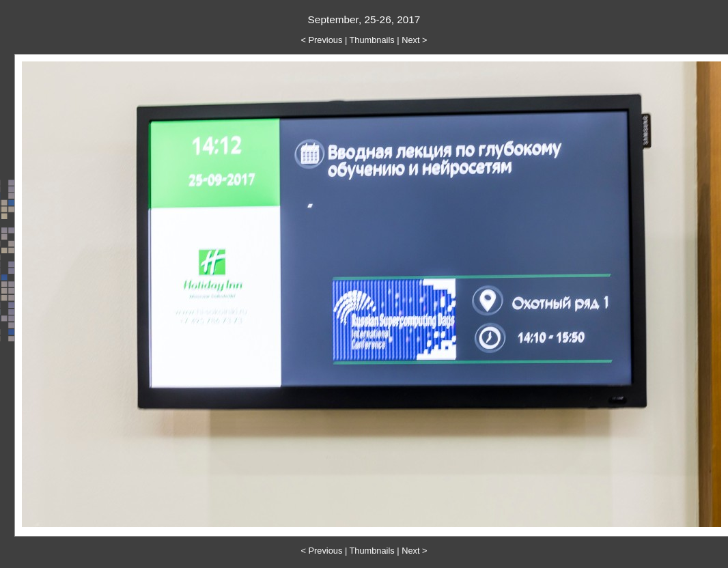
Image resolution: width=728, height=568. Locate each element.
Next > (414, 40)
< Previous (322, 40)
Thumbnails (372, 40)
